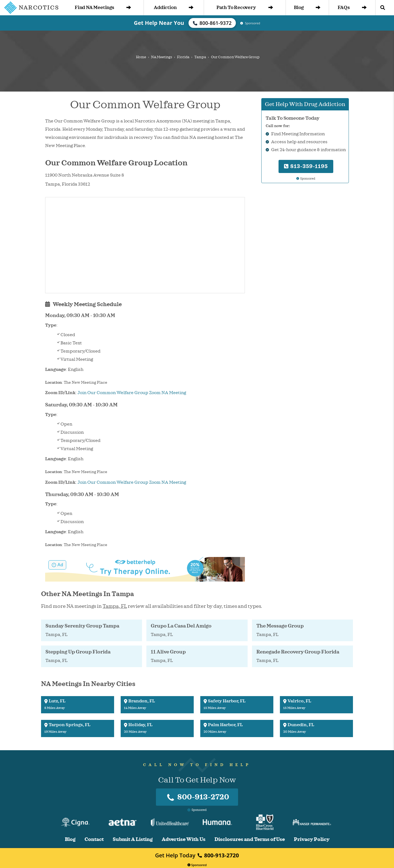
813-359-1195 (306, 166)
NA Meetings (162, 57)
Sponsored (197, 865)
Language (56, 370)
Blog (307, 8)
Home (141, 57)
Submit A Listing (133, 839)
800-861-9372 (212, 23)
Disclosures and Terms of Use (250, 839)
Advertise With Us (184, 839)
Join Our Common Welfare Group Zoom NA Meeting (132, 393)
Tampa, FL (115, 606)
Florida (183, 57)
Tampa (200, 57)
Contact (94, 839)
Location (53, 382)
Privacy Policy (312, 839)
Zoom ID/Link (60, 393)
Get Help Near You (159, 23)
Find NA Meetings (103, 8)
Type (51, 325)
